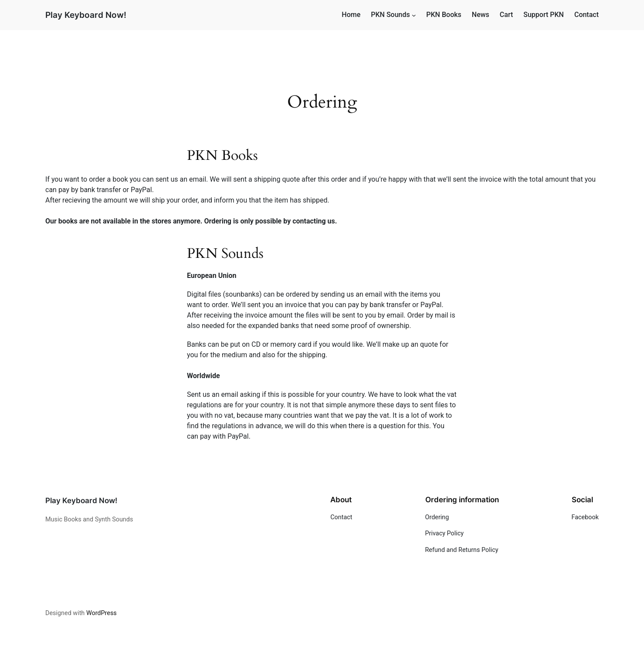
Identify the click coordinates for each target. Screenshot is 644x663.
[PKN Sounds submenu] (414, 15)
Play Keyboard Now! (86, 15)
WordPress (102, 613)
